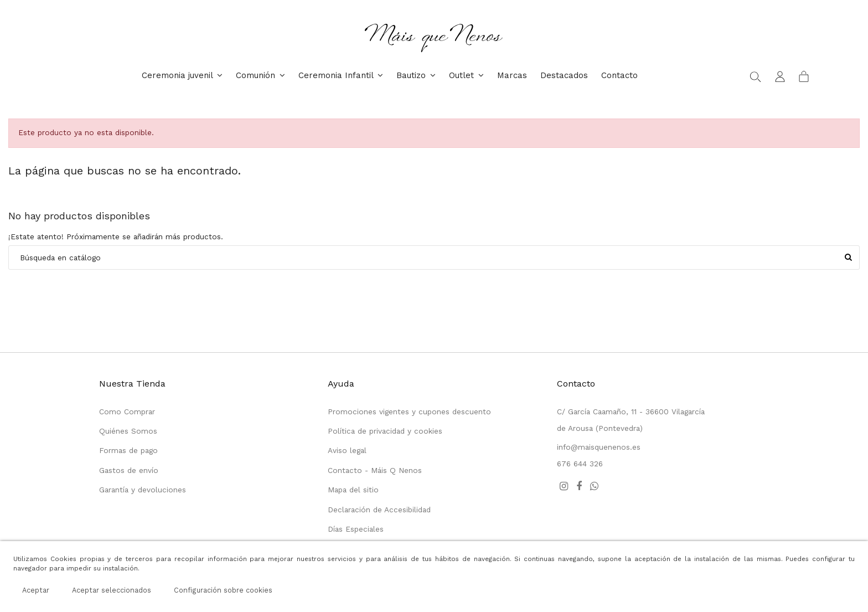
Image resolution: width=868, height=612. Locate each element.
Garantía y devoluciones (143, 490)
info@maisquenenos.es (599, 447)
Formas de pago (128, 450)
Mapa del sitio (353, 490)
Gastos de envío (129, 470)
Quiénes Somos (128, 431)
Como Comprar (127, 412)
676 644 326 (580, 464)
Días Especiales (356, 529)
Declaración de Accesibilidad (379, 510)
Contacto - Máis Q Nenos (375, 470)
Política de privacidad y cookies (385, 431)
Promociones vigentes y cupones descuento (409, 412)
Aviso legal (347, 450)
